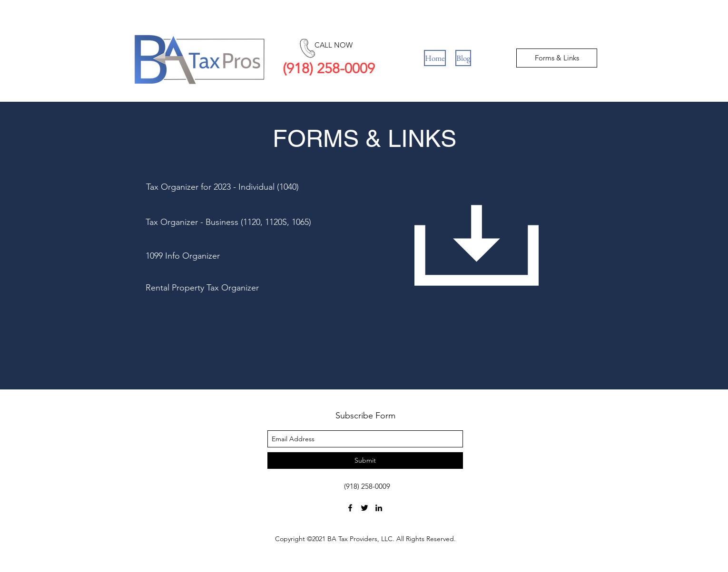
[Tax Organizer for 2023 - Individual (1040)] (222, 187)
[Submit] (365, 461)
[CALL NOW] (333, 45)
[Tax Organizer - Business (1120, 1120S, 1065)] (245, 223)
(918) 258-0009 (329, 68)
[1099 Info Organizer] (213, 256)
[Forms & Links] (557, 58)
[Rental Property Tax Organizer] (218, 288)
